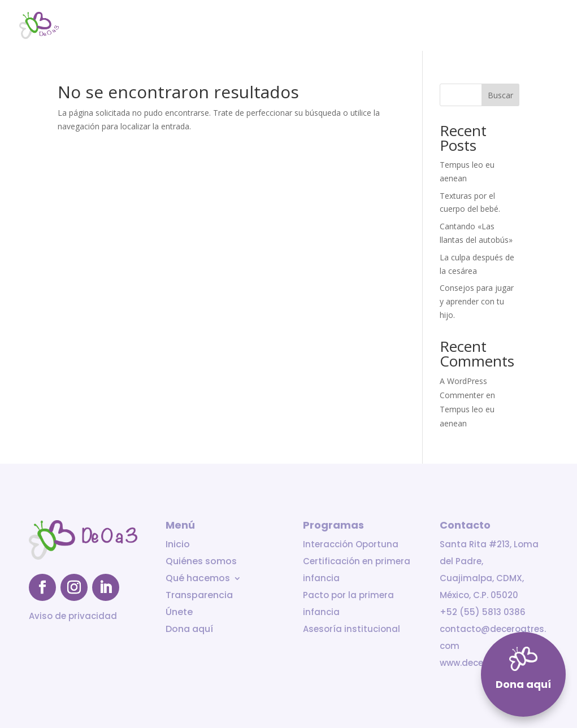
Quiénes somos (272, 26)
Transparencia (432, 26)
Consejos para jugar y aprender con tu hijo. (477, 301)
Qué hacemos (347, 26)
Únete (489, 26)
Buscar (500, 95)
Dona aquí (537, 26)
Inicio (215, 26)
